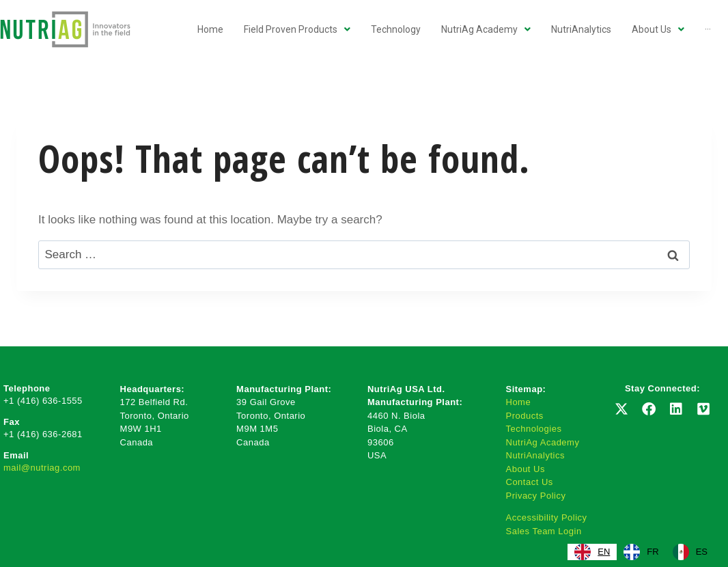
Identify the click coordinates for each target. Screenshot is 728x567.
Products (525, 416)
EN (592, 552)
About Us (526, 469)
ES (690, 552)
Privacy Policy (536, 496)
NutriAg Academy (543, 442)
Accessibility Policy (547, 517)
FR (641, 552)
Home (519, 402)
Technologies (534, 429)
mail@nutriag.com (42, 468)
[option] (641, 552)
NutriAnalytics (535, 455)
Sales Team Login (544, 531)
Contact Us (530, 482)
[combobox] (592, 552)
